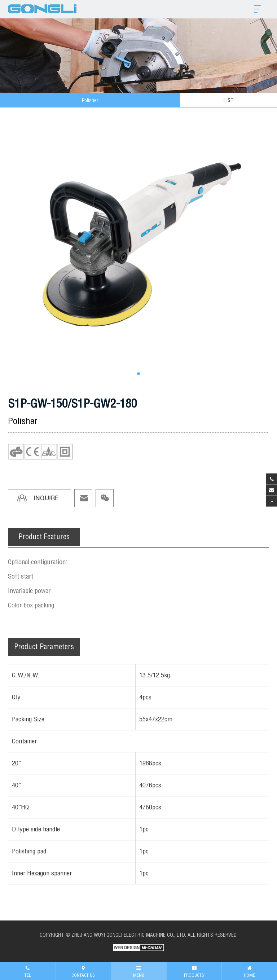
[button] (138, 374)
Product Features (44, 537)
